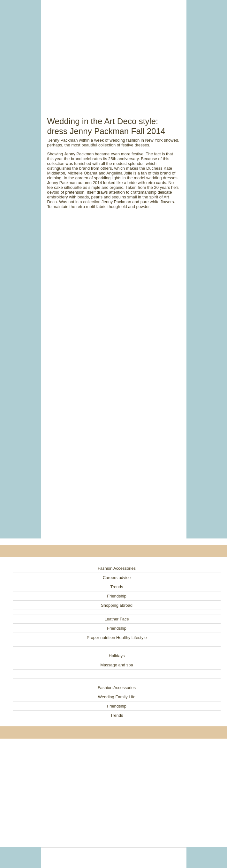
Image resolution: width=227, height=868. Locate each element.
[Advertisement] (114, 51)
